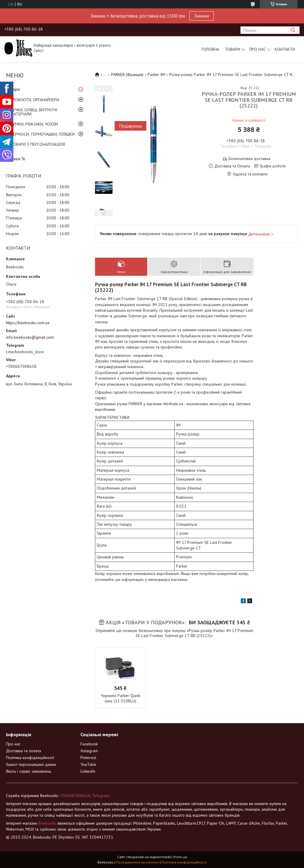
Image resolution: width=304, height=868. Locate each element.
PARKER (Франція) (127, 75)
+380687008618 (75, 796)
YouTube (88, 764)
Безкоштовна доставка (249, 159)
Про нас (257, 49)
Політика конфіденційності (30, 758)
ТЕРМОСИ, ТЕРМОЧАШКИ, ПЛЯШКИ (42, 134)
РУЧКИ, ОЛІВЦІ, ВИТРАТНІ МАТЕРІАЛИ (34, 112)
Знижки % (16, 159)
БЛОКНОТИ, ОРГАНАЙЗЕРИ (35, 100)
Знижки (202, 16)
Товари (233, 49)
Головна (210, 49)
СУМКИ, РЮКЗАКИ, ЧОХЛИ (34, 124)
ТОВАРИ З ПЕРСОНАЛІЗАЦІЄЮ (38, 144)
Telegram (101, 796)
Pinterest (88, 758)
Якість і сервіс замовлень (28, 771)
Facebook (89, 744)
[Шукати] (293, 30)
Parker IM (156, 75)
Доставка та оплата (23, 751)
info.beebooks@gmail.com (30, 337)
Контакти (285, 49)
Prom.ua (180, 857)
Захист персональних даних (31, 764)
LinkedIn (88, 771)
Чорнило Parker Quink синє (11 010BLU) (120, 698)
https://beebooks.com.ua (28, 323)
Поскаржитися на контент (137, 862)
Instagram (89, 751)
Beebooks (47, 823)
